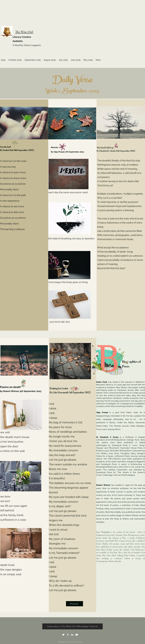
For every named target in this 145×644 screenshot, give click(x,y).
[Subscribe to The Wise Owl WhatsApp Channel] (72, 626)
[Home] (74, 604)
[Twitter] (63, 635)
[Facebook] (68, 635)
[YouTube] (77, 635)
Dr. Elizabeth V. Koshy (108, 437)
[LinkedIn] (72, 635)
